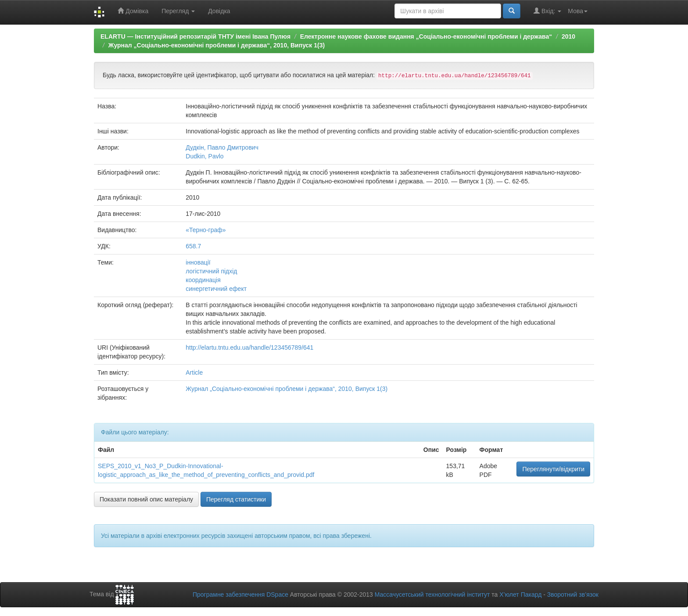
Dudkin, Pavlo (204, 156)
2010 (568, 36)
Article (194, 372)
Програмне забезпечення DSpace (240, 595)
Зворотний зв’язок (573, 595)
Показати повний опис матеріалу (146, 499)
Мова (578, 11)
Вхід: (547, 11)
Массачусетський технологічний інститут (432, 595)
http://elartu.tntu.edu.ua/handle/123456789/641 (249, 347)
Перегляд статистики (236, 499)
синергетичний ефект (216, 289)
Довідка (219, 11)
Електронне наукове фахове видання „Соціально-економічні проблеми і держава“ (426, 36)
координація (203, 280)
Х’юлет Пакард (520, 595)
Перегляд (178, 11)
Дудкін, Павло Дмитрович (222, 147)
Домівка (133, 11)
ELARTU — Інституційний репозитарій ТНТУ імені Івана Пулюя (195, 36)
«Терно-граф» (206, 230)
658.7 (193, 246)
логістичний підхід (211, 271)
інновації (198, 262)
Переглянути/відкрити (553, 469)
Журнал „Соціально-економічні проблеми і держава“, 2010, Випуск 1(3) (217, 45)
